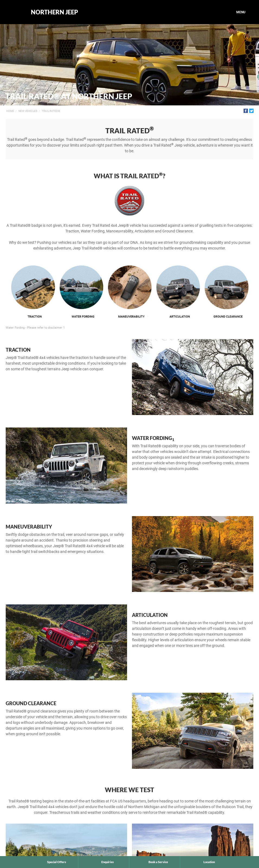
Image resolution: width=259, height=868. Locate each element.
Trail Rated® (51, 111)
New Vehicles (28, 111)
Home (10, 111)
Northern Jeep (54, 12)
